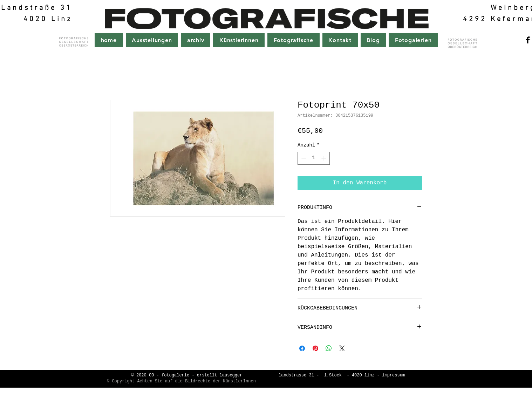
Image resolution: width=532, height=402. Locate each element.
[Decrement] (303, 158)
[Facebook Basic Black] (528, 40)
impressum (393, 375)
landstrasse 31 (296, 375)
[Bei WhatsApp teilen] (329, 348)
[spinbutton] (314, 158)
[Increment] (324, 158)
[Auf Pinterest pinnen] (315, 348)
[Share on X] (342, 348)
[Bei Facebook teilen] (302, 348)
